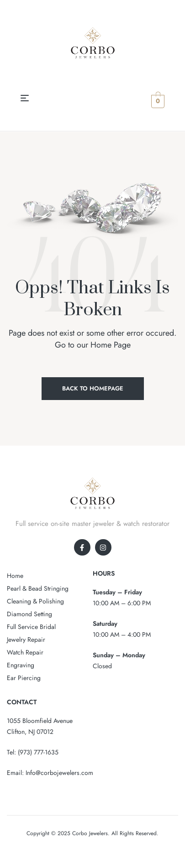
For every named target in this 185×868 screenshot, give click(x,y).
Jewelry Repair (26, 639)
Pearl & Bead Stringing (38, 588)
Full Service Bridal (31, 627)
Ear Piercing (24, 678)
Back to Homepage (93, 388)
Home (15, 576)
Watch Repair (25, 652)
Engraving (21, 665)
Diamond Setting (29, 614)
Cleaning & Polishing (35, 601)
